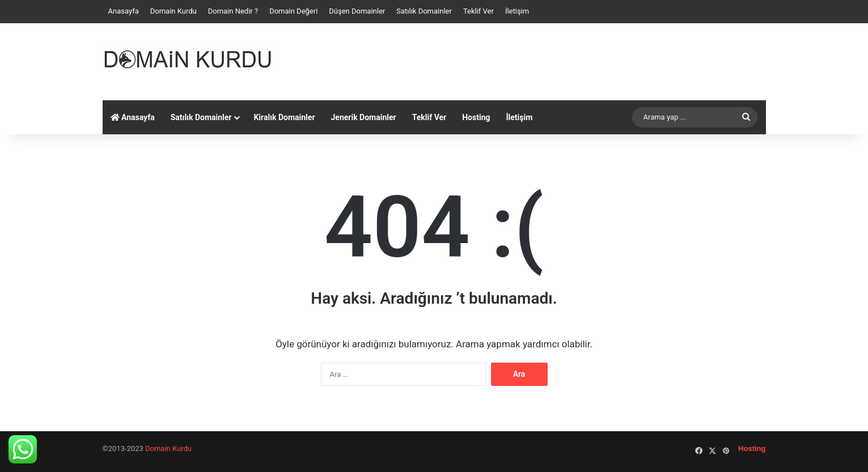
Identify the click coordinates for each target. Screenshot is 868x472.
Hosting (476, 117)
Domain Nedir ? (233, 11)
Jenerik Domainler (364, 117)
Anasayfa (124, 11)
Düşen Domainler (357, 11)
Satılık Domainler (424, 11)
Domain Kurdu (173, 11)
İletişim (517, 11)
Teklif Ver (479, 11)
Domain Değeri (293, 11)
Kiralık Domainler (284, 117)
